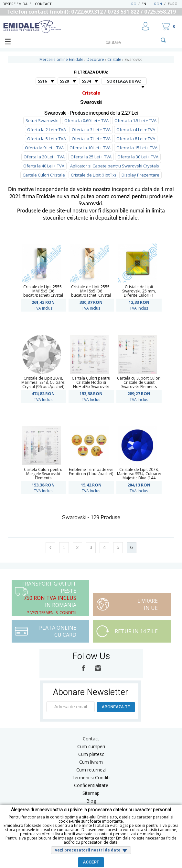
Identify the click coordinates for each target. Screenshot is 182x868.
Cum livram (91, 762)
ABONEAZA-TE (116, 707)
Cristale (91, 93)
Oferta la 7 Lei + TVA (91, 139)
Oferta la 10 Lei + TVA (90, 148)
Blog (91, 801)
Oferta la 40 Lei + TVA (44, 166)
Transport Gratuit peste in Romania (49, 598)
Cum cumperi (91, 746)
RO (134, 4)
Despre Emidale (17, 4)
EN (147, 4)
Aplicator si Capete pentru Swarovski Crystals (115, 166)
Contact (43, 4)
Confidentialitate (91, 785)
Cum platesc (91, 754)
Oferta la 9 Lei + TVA (44, 148)
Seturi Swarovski (42, 120)
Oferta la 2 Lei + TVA (47, 130)
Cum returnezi (91, 770)
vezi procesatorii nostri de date (88, 850)
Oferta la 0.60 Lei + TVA (86, 120)
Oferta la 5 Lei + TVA (47, 139)
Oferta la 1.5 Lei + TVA (135, 120)
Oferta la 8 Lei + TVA (136, 139)
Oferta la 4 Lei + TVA (136, 130)
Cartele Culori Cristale (44, 175)
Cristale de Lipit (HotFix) (93, 175)
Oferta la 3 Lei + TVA (91, 130)
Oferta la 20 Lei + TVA (44, 157)
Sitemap (91, 793)
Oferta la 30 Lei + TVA (138, 157)
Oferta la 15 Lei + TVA (137, 148)
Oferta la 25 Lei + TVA (91, 157)
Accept (91, 862)
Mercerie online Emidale (61, 59)
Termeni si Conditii (91, 777)
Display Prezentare (140, 175)
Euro (173, 4)
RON (158, 4)
